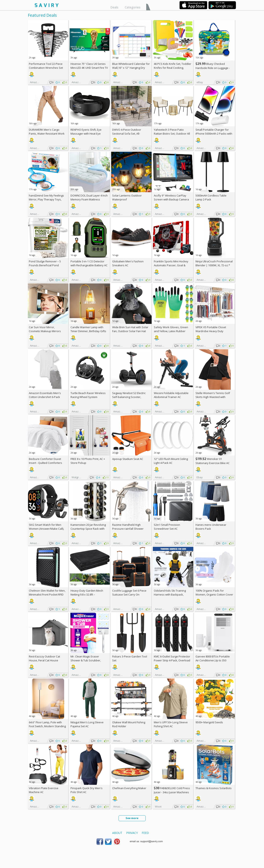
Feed (145, 833)
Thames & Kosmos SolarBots (214, 788)
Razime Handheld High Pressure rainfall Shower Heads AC (128, 529)
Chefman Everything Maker (129, 788)
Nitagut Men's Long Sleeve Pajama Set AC (87, 724)
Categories (133, 7)
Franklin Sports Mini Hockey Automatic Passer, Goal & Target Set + (171, 265)
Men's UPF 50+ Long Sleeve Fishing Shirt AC (171, 724)
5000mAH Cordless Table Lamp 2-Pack (211, 197)
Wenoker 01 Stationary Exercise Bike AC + (213, 463)
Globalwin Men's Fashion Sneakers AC (128, 263)
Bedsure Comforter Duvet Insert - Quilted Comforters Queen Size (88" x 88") (45, 463)
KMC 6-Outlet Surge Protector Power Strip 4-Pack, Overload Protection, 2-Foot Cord (172, 660)
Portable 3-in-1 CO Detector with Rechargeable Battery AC (89, 263)
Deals (114, 7)
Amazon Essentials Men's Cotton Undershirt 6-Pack (45, 395)
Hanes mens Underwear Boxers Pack (211, 527)
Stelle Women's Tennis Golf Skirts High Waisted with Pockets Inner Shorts (213, 397)
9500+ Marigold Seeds (209, 722)
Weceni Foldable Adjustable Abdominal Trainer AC (171, 395)
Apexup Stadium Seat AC (128, 459)
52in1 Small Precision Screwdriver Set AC (167, 527)
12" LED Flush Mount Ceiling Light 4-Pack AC (171, 461)
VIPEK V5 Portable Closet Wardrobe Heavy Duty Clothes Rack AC (211, 331)
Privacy (132, 833)
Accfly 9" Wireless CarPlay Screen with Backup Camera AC (171, 199)
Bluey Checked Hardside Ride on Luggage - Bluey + (213, 68)
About (117, 833)
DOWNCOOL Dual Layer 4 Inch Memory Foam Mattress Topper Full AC (89, 199)
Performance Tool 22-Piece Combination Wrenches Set (46, 66)
